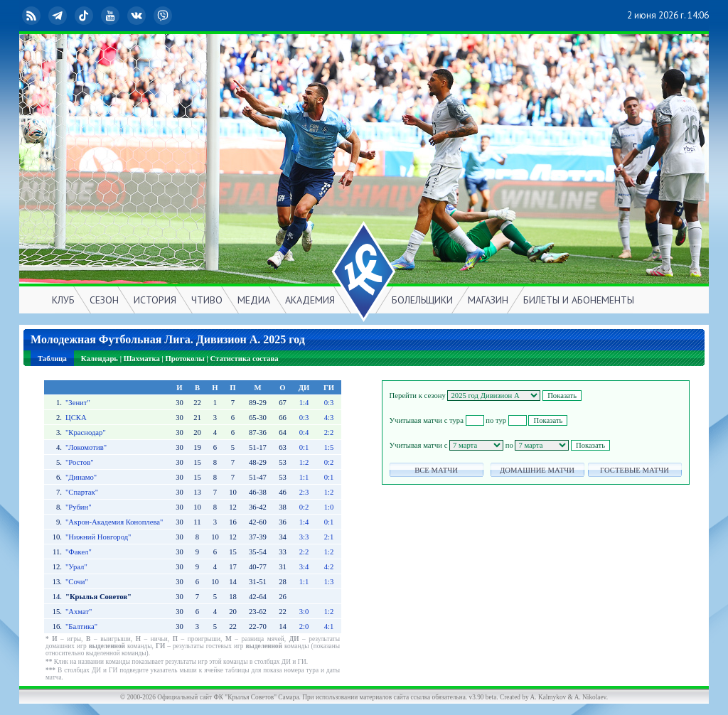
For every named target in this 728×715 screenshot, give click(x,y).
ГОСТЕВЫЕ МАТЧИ (635, 470)
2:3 (304, 492)
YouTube (112, 16)
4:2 (329, 567)
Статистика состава (244, 359)
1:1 (304, 477)
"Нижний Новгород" (98, 537)
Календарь (100, 359)
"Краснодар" (86, 432)
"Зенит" (78, 403)
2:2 (329, 432)
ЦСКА (76, 418)
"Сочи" (77, 582)
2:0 (304, 627)
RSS (33, 16)
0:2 (329, 462)
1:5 (329, 447)
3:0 (304, 612)
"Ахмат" (79, 612)
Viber (164, 16)
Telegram (59, 16)
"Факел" (79, 552)
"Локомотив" (86, 447)
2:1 (329, 537)
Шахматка (142, 359)
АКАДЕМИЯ (310, 300)
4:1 (329, 627)
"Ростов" (80, 462)
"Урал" (76, 567)
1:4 (304, 403)
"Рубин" (79, 507)
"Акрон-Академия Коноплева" (114, 522)
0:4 (304, 432)
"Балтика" (81, 627)
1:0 (329, 507)
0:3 (329, 403)
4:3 (329, 418)
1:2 (304, 462)
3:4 (304, 567)
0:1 (304, 447)
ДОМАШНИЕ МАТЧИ (537, 470)
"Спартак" (82, 492)
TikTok (85, 16)
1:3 (329, 582)
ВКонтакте (138, 16)
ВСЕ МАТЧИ (436, 470)
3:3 (304, 537)
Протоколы (184, 359)
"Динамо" (81, 477)
